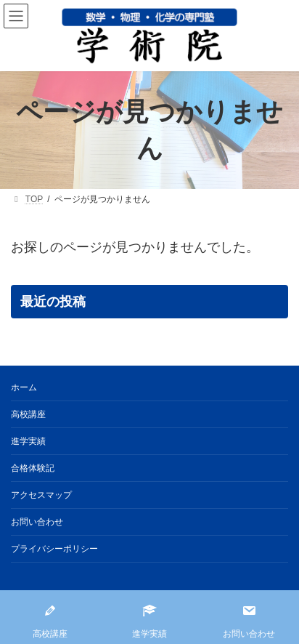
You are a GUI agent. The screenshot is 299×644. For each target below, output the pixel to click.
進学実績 (28, 441)
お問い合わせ (37, 522)
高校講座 (28, 414)
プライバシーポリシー (54, 549)
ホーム (24, 387)
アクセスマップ (41, 495)
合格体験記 (33, 468)
